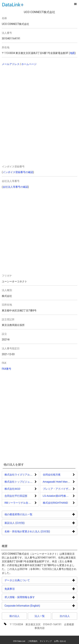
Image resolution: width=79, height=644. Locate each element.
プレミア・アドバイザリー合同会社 (60, 489)
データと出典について (31, 580)
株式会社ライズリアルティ (20, 475)
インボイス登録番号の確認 (18, 172)
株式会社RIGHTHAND (55, 503)
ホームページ (29, 64)
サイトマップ (46, 641)
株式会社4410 (12, 489)
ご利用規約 (32, 641)
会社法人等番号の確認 (15, 187)
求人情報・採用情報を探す (33, 597)
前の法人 (14, 616)
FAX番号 (7, 369)
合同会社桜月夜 (52, 475)
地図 (72, 53)
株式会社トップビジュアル (20, 482)
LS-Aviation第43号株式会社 (58, 496)
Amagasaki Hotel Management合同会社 (60, 482)
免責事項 (23, 589)
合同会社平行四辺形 (16, 496)
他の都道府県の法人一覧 (32, 514)
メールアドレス (11, 64)
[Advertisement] (32, 92)
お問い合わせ (60, 641)
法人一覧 (40, 616)
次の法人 (65, 616)
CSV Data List (19, 641)
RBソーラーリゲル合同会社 (20, 503)
